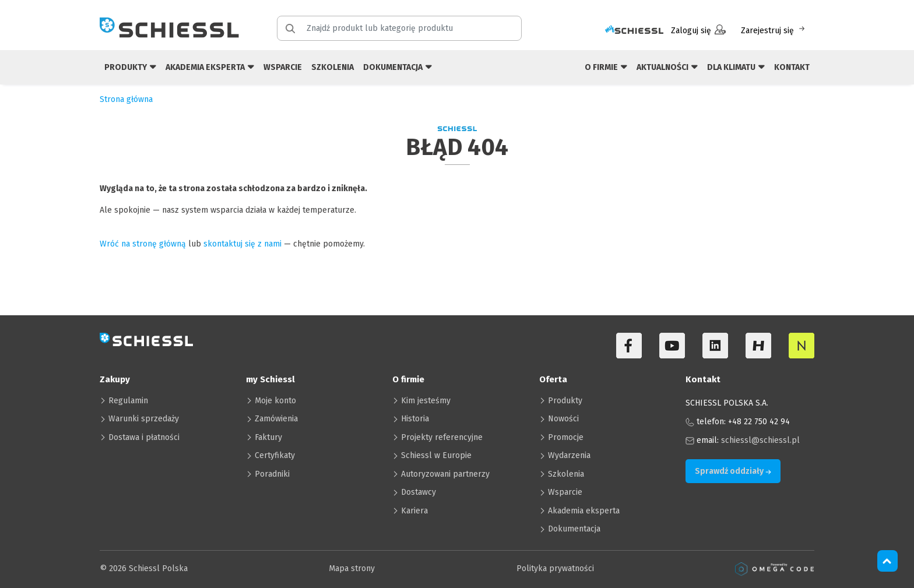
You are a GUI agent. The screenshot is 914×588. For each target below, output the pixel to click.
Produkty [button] (130, 67)
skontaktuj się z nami (242, 244)
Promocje (566, 437)
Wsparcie (283, 67)
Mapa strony (352, 568)
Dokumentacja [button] (398, 67)
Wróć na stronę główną (143, 244)
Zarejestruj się (774, 30)
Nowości (563, 419)
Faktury (268, 437)
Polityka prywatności (555, 568)
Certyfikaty (275, 455)
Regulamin (128, 401)
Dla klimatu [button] (736, 67)
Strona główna (126, 99)
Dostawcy (419, 492)
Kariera (414, 511)
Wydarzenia (569, 455)
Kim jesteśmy (426, 401)
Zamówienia (276, 419)
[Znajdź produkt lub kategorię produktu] (406, 28)
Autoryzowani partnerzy (445, 474)
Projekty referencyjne (442, 437)
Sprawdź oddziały (733, 471)
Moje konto (275, 401)
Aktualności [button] (667, 67)
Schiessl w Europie (436, 455)
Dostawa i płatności (144, 437)
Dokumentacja (574, 529)
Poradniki (272, 474)
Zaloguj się (698, 30)
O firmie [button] (606, 67)
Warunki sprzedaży (144, 419)
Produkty (565, 401)
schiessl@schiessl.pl (760, 440)
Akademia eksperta (584, 511)
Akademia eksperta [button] (210, 67)
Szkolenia (333, 67)
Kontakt (792, 67)
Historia (415, 419)
